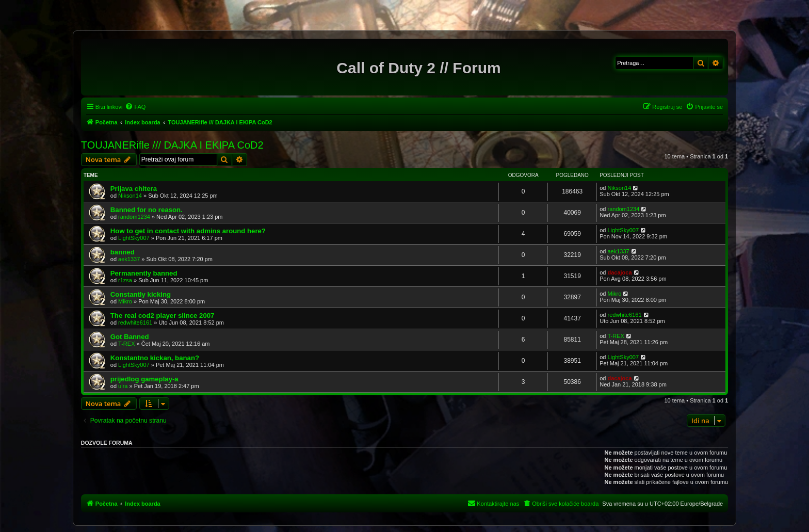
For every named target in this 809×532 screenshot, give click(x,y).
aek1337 (129, 259)
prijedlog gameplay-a (144, 379)
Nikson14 (130, 196)
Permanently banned (144, 273)
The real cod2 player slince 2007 (163, 316)
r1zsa (125, 280)
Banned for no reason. (147, 210)
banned (123, 252)
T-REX (126, 344)
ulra (123, 386)
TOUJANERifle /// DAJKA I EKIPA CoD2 (172, 145)
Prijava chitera (134, 189)
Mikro (125, 301)
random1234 (134, 217)
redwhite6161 (135, 323)
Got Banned (130, 337)
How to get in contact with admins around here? (188, 231)
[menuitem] (135, 107)
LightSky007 (134, 238)
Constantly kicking (141, 294)
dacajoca (619, 272)
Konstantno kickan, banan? (155, 358)
